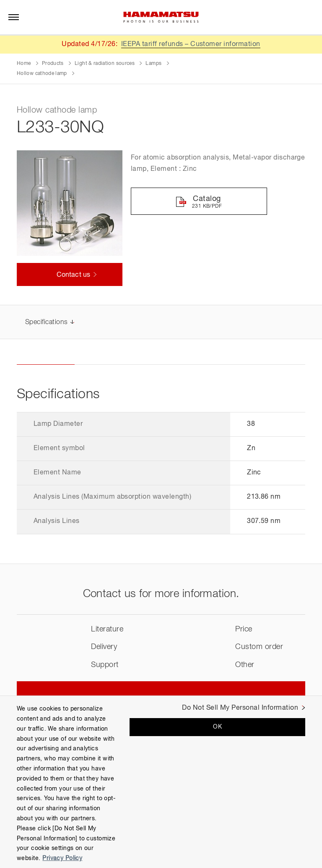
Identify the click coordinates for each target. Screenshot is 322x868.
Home (24, 64)
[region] (161, 782)
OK (217, 727)
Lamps (153, 64)
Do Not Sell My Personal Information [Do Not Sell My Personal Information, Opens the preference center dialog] (240, 708)
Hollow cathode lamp (42, 74)
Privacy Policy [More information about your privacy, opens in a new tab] (62, 858)
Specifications (47, 322)
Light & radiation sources (105, 64)
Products (53, 64)
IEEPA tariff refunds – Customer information (191, 44)
